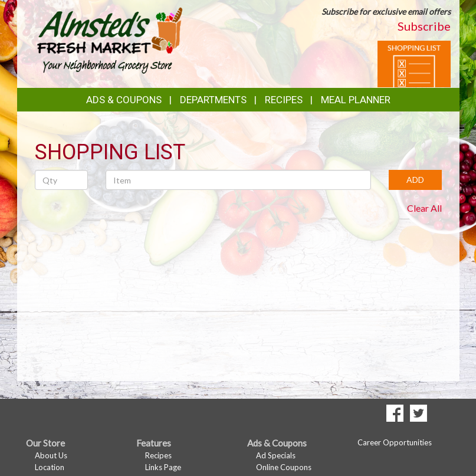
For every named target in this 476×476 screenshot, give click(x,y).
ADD (415, 180)
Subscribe (424, 26)
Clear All (424, 208)
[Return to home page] (109, 39)
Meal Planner (356, 100)
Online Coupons (284, 467)
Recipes (284, 100)
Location (50, 467)
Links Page (163, 467)
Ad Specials (276, 455)
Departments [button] (213, 100)
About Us (51, 455)
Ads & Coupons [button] (124, 100)
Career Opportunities (395, 442)
